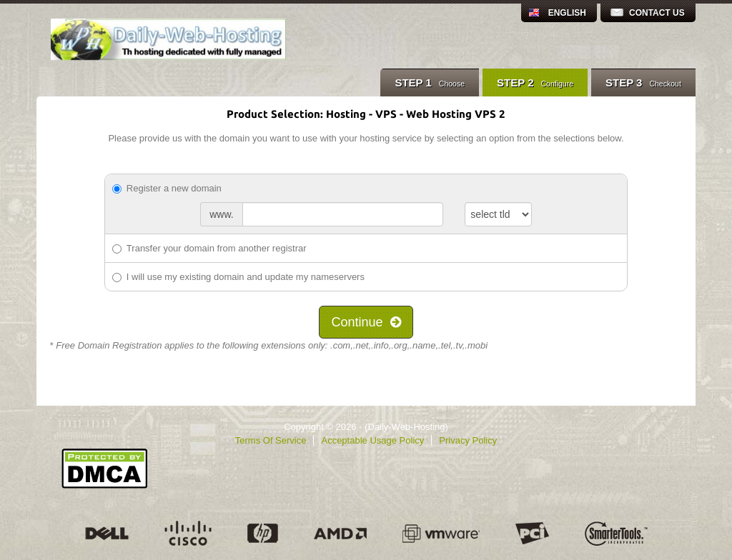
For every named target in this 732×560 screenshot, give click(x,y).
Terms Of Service (271, 440)
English (567, 13)
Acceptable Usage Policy (372, 440)
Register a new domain (167, 188)
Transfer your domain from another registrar (209, 248)
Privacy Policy (468, 440)
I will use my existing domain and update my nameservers (238, 277)
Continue (366, 322)
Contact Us (657, 13)
